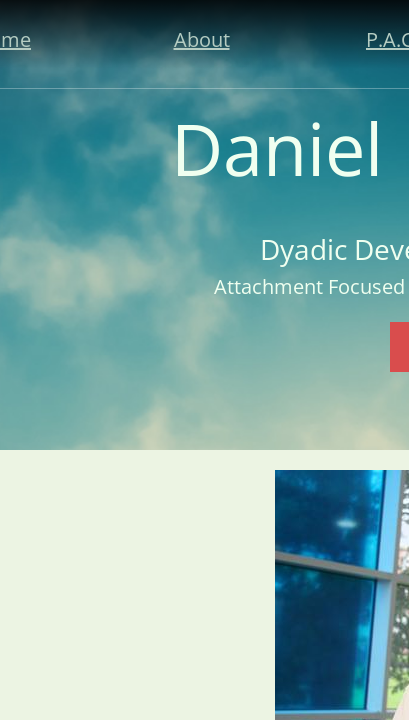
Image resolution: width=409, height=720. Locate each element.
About (202, 39)
